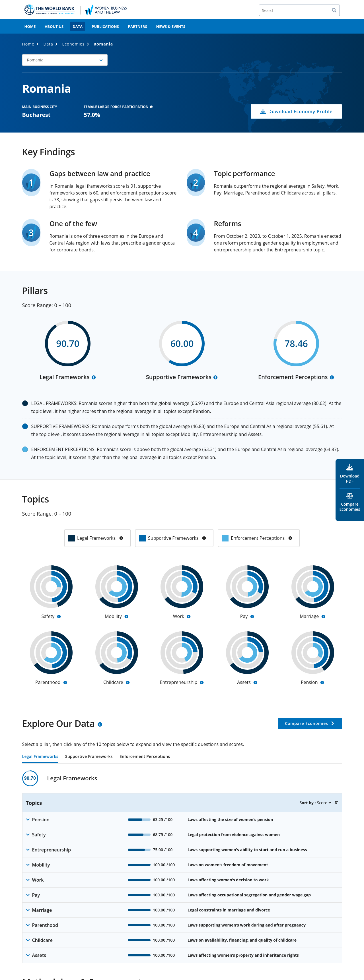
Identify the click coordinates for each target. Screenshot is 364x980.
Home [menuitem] (30, 26)
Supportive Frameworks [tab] (89, 757)
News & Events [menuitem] (171, 26)
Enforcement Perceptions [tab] (145, 757)
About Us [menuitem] (54, 26)
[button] (65, 60)
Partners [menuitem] (138, 26)
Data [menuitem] (78, 26)
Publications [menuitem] (105, 26)
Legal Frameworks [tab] (40, 757)
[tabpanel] (182, 867)
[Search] (299, 10)
